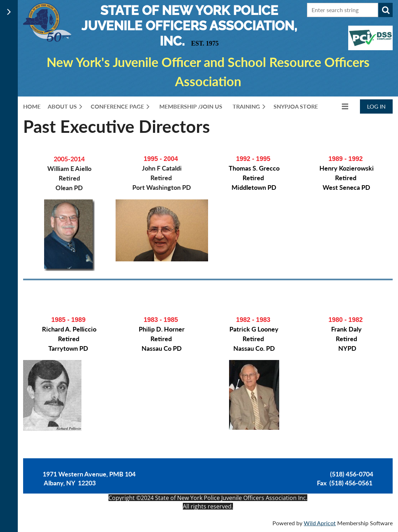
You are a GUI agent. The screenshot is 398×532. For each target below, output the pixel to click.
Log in (376, 106)
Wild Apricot (320, 523)
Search (386, 10)
